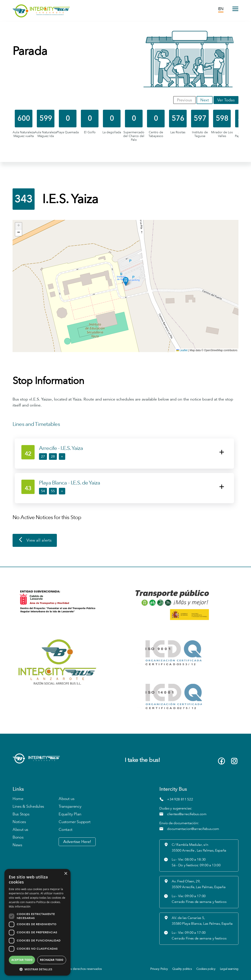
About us (20, 830)
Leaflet (182, 350)
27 (43, 457)
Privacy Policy (159, 969)
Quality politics (182, 969)
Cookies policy (206, 969)
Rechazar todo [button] (52, 960)
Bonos (18, 837)
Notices (19, 822)
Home (18, 799)
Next (205, 100)
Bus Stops (21, 814)
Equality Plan (70, 814)
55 (53, 491)
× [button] (66, 874)
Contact (65, 830)
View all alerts (35, 540)
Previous (184, 100)
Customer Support (74, 822)
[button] (126, 281)
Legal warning (229, 969)
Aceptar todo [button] (22, 960)
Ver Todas (226, 100)
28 (53, 457)
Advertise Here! (77, 842)
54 (43, 491)
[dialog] (37, 922)
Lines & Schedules (28, 806)
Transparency (70, 806)
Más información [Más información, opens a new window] (20, 907)
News (17, 845)
